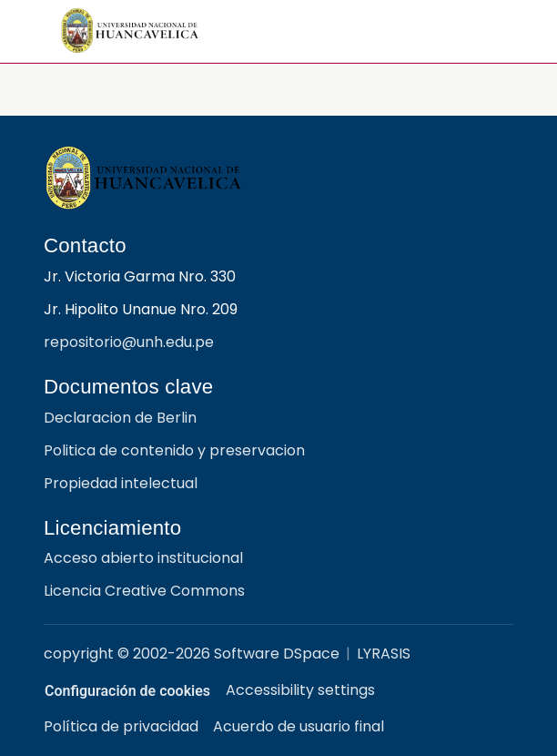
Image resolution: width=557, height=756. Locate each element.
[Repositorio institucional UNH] (278, 179)
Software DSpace (277, 654)
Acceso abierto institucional (143, 558)
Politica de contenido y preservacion (174, 450)
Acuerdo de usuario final (299, 726)
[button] (130, 31)
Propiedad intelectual (121, 483)
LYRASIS (384, 654)
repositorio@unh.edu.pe (129, 342)
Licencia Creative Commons (144, 591)
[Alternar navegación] (492, 31)
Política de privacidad (121, 726)
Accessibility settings (335, 690)
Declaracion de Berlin (120, 418)
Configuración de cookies (145, 691)
